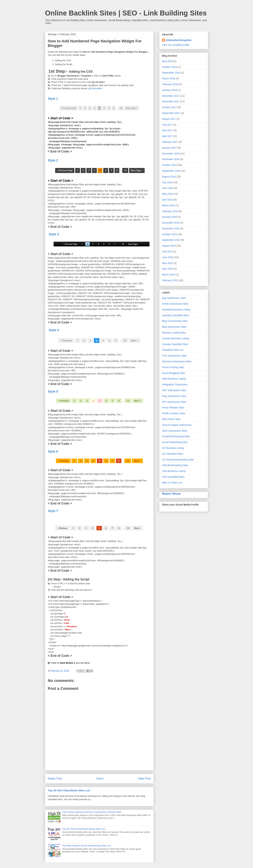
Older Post (144, 779)
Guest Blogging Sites (173, 373)
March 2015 (168, 275)
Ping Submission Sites (174, 396)
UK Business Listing (173, 448)
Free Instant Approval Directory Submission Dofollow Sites (92, 812)
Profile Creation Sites (174, 413)
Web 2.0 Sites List (172, 483)
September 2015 (171, 240)
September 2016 (171, 171)
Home (100, 779)
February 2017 (170, 142)
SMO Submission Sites (175, 431)
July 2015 (167, 252)
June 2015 (168, 257)
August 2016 (169, 177)
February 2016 (170, 211)
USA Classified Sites (173, 477)
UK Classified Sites (172, 454)
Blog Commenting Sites (175, 321)
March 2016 (168, 205)
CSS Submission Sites (174, 356)
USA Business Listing (174, 471)
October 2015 (169, 234)
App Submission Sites (174, 298)
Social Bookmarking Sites (176, 436)
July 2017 (167, 125)
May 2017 (167, 130)
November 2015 (171, 228)
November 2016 (171, 159)
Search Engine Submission (177, 425)
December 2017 (171, 96)
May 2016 (167, 194)
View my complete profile (176, 45)
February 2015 (170, 280)
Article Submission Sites (175, 304)
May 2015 (167, 263)
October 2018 (169, 67)
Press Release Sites (173, 408)
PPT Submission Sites (174, 402)
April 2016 (168, 200)
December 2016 (171, 154)
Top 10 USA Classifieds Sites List (69, 790)
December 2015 (171, 223)
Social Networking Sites (175, 442)
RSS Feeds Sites (171, 419)
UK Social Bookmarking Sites (178, 460)
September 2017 (171, 113)
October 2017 (169, 107)
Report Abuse (171, 494)
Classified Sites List (173, 350)
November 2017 (171, 101)
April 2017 (168, 136)
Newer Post (55, 779)
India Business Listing (174, 379)
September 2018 (171, 73)
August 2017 (169, 119)
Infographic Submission (175, 384)
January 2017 (169, 148)
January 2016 (169, 217)
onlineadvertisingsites (179, 40)
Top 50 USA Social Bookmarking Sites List (84, 829)
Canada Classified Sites (175, 344)
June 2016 (168, 188)
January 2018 (169, 90)
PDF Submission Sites (174, 390)
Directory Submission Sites (177, 361)
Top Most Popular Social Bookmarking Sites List (86, 846)
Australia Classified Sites (176, 315)
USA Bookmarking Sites (175, 465)
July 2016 (167, 182)
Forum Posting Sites (173, 367)
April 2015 (168, 269)
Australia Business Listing (176, 310)
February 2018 (170, 84)
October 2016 (169, 165)
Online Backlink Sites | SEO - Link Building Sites (126, 13)
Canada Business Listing (176, 338)
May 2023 (167, 61)
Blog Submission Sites (174, 327)
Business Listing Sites (174, 333)
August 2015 (169, 246)
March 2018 (168, 78)
